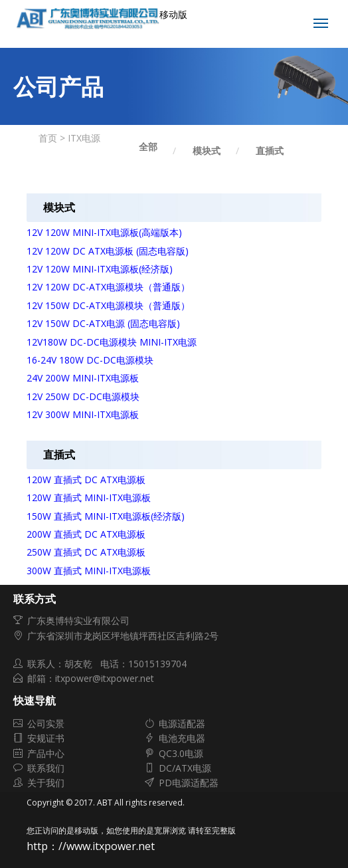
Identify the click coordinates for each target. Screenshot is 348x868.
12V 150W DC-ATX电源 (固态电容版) (103, 323)
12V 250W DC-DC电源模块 (83, 396)
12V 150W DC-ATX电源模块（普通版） (108, 305)
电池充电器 (182, 738)
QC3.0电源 (181, 753)
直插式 (270, 151)
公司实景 (46, 723)
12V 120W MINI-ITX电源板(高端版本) (104, 232)
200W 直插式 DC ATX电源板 (86, 534)
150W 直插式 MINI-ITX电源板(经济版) (106, 516)
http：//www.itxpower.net (91, 846)
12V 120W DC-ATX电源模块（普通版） (108, 287)
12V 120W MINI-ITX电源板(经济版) (100, 269)
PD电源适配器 (189, 783)
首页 (48, 138)
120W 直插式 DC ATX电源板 (86, 480)
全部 (148, 147)
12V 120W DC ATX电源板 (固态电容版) (108, 251)
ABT (105, 803)
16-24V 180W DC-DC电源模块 (90, 360)
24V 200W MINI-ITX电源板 (83, 378)
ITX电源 (84, 138)
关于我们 (46, 783)
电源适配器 (182, 723)
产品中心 (46, 753)
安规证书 (46, 738)
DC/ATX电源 (185, 768)
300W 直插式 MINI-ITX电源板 (89, 571)
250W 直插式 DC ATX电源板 (86, 552)
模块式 (207, 151)
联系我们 (46, 768)
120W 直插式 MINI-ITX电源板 (89, 497)
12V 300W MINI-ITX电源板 (83, 414)
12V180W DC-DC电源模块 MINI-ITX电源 (112, 342)
